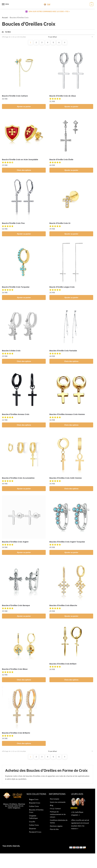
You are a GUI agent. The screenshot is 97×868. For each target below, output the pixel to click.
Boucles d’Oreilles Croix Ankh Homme (66, 480)
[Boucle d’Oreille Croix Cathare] (24, 71)
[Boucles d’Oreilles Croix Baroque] (24, 584)
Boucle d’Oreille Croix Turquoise (16, 288)
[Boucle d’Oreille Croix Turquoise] (24, 263)
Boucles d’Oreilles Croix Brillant (63, 667)
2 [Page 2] (36, 42)
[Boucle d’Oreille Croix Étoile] (71, 135)
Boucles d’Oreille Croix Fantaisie (63, 352)
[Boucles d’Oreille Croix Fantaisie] (71, 328)
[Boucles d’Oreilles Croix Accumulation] (24, 456)
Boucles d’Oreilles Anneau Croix (16, 416)
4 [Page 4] (48, 42)
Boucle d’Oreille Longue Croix (62, 288)
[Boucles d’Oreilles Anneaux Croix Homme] (71, 392)
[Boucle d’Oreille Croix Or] (71, 199)
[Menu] (6, 4)
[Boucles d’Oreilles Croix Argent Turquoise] (71, 520)
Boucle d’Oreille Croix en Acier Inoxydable (20, 160)
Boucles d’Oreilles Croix (36, 815)
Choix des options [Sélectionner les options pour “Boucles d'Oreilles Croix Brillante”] (24, 748)
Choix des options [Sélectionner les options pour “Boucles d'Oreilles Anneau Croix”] (24, 427)
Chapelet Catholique (33, 821)
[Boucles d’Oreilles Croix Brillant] (71, 645)
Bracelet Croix (35, 807)
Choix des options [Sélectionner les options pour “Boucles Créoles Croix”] (24, 363)
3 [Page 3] (42, 42)
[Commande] (71, 37)
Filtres (6, 32)
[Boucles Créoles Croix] (24, 328)
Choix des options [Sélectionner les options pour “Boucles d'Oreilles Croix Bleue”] (24, 684)
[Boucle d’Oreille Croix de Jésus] (71, 71)
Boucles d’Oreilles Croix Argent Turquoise (67, 544)
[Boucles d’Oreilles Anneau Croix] (24, 392)
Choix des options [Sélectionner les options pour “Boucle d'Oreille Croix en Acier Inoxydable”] (24, 171)
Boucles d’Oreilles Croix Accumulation (18, 480)
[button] (56, 99)
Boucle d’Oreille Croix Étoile (61, 160)
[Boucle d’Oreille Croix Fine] (24, 199)
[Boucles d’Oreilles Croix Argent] (24, 520)
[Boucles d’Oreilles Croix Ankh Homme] (71, 456)
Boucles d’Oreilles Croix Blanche (63, 609)
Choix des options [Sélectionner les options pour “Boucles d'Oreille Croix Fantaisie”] (71, 363)
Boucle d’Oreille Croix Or (60, 224)
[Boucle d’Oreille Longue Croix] (71, 263)
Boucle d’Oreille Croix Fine (13, 224)
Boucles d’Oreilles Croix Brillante (16, 737)
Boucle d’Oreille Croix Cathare (15, 96)
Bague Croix (34, 804)
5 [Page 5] (53, 42)
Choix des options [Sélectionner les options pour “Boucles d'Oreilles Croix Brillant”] (71, 684)
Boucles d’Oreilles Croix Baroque (16, 609)
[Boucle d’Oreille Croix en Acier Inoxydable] (24, 135)
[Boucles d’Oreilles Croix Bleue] (24, 648)
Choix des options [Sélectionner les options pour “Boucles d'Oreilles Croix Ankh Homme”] (71, 491)
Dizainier (33, 833)
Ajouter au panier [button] (24, 107)
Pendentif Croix (35, 836)
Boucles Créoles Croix (11, 352)
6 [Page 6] (59, 42)
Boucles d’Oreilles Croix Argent (15, 544)
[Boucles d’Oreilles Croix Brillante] (24, 712)
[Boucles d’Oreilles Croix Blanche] (71, 584)
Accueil (5, 18)
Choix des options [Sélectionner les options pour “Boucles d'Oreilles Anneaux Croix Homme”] (71, 427)
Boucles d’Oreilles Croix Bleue (15, 673)
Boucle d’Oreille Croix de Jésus (63, 96)
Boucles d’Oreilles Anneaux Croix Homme (67, 416)
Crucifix (32, 826)
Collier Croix (34, 811)
